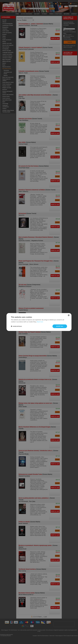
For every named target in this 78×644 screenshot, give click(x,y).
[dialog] (39, 322)
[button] (16, 326)
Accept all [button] (60, 326)
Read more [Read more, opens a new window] (40, 322)
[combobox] (69, 315)
